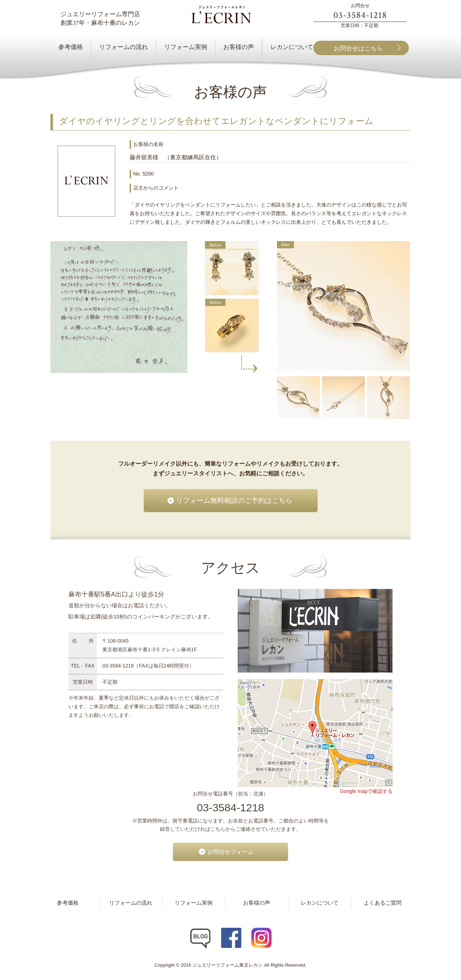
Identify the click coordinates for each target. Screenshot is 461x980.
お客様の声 (257, 903)
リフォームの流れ (131, 903)
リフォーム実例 (194, 903)
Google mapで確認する (366, 791)
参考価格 (68, 903)
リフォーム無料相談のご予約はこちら (234, 500)
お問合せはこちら (358, 48)
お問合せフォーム (230, 852)
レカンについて (320, 903)
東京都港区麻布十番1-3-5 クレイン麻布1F (150, 649)
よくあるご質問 (383, 903)
